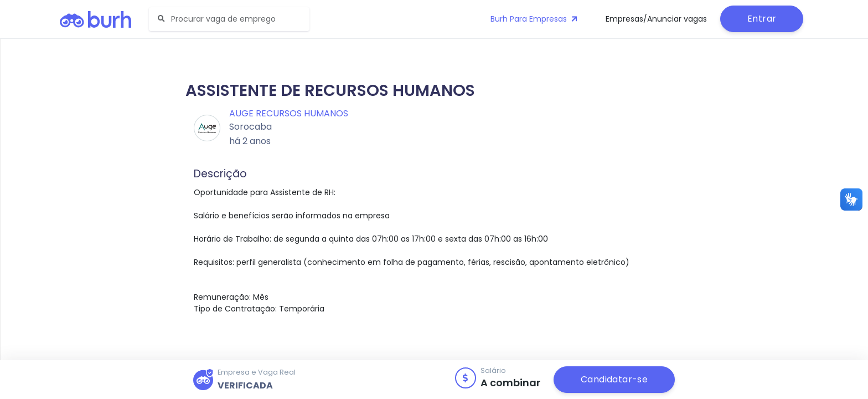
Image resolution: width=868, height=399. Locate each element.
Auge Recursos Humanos (289, 113)
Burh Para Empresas (535, 19)
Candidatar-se (614, 379)
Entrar (762, 19)
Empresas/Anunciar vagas (656, 19)
